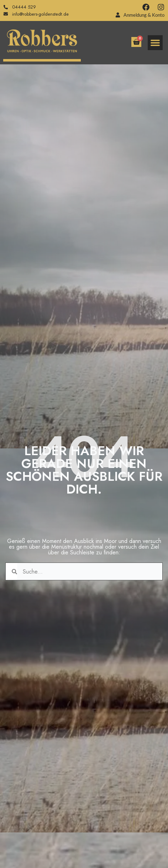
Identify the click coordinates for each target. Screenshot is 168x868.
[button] (155, 43)
